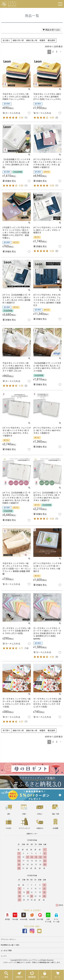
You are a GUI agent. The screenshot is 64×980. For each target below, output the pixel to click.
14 (27, 648)
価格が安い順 (18, 40)
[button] (61, 52)
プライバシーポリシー (8, 939)
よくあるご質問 (6, 951)
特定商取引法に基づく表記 (10, 945)
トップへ (4, 956)
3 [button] (57, 52)
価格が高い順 (32, 40)
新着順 (42, 40)
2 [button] (53, 52)
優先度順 (51, 40)
